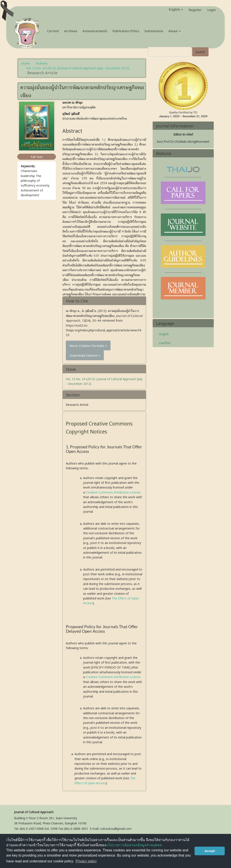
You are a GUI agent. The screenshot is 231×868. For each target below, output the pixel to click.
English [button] (176, 9)
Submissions (154, 31)
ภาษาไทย (165, 343)
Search (200, 52)
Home (26, 63)
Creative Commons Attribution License (113, 492)
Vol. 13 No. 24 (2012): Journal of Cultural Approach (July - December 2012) (78, 68)
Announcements (95, 31)
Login (211, 9)
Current (53, 31)
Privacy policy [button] (86, 861)
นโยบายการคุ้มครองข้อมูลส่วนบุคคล (134, 845)
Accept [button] (210, 851)
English (164, 334)
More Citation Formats (88, 345)
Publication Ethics (126, 31)
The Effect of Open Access (105, 780)
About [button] (175, 31)
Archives (71, 31)
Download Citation (85, 355)
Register (195, 9)
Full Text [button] (37, 157)
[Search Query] (170, 52)
